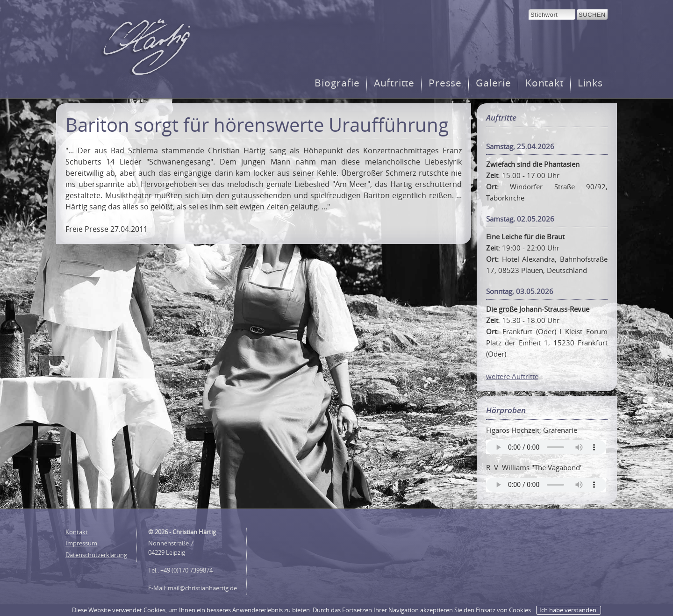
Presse (445, 83)
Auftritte (394, 83)
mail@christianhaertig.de (202, 588)
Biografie (337, 83)
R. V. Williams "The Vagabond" (534, 467)
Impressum (81, 543)
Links (590, 83)
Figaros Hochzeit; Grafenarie (532, 430)
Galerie (494, 83)
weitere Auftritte (512, 376)
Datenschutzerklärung (96, 555)
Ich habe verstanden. (569, 610)
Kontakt (544, 83)
